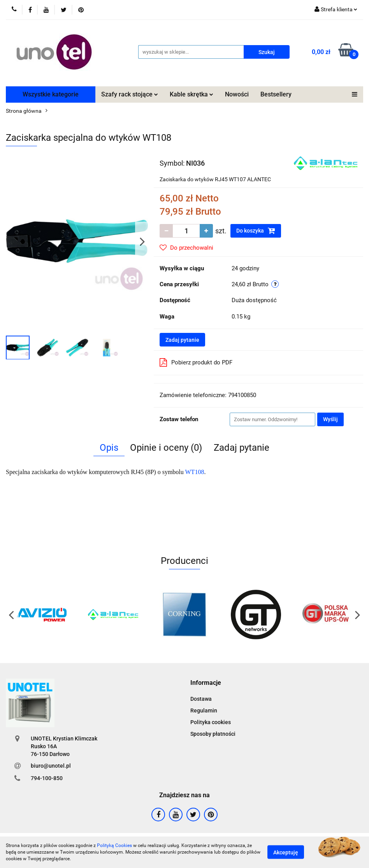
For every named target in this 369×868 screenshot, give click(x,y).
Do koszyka (256, 231)
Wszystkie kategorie (51, 94)
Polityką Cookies (114, 845)
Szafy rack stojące (130, 94)
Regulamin (204, 710)
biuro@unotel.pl (51, 766)
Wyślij (330, 419)
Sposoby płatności (213, 734)
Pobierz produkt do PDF (196, 362)
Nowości (237, 94)
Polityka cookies (211, 722)
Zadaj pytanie (182, 340)
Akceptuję (286, 852)
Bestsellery (276, 94)
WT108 (195, 472)
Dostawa (201, 699)
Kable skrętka (192, 94)
